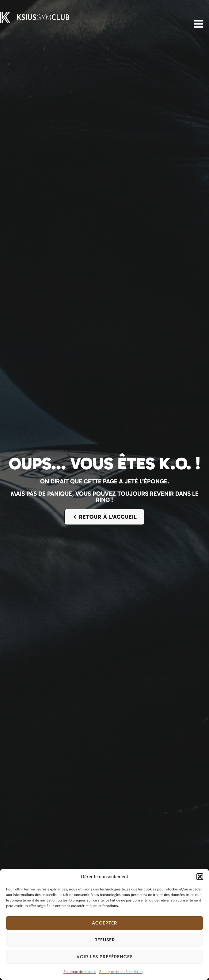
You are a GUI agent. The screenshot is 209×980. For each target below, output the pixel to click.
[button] (200, 877)
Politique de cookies (80, 972)
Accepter (104, 923)
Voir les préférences (105, 957)
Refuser (105, 940)
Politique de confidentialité (121, 972)
